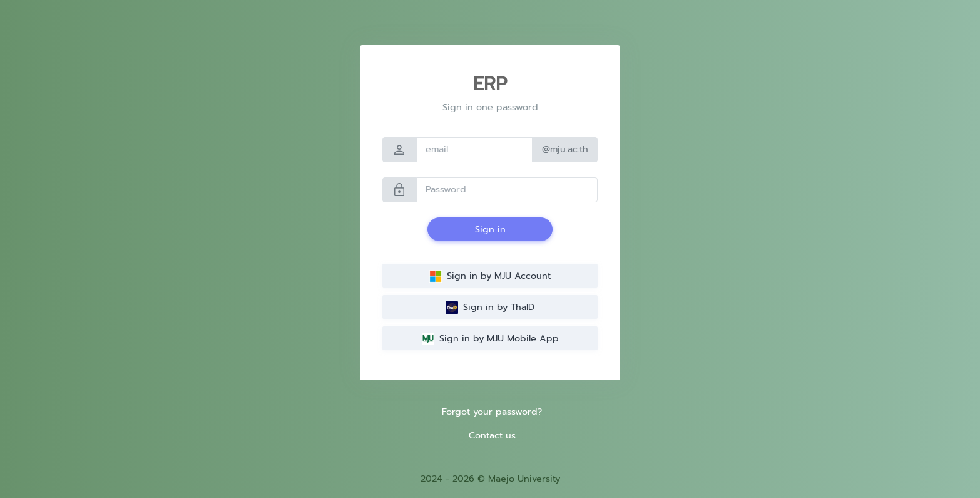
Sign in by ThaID (490, 307)
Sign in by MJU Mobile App (490, 338)
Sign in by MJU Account (490, 276)
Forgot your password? (492, 412)
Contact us (492, 435)
